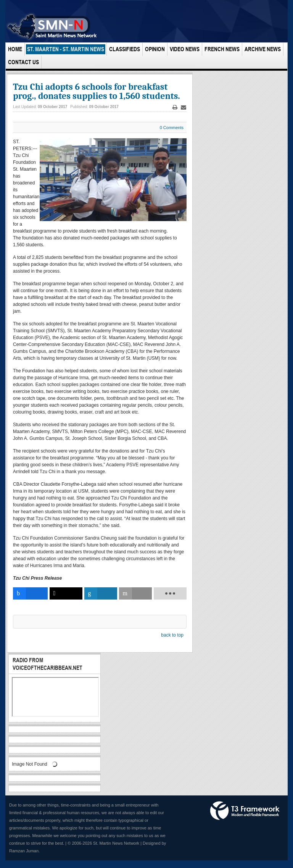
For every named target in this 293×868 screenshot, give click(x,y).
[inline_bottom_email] (135, 593)
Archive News (263, 49)
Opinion (155, 49)
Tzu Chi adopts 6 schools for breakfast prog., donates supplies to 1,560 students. (97, 91)
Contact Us (23, 62)
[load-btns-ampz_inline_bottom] (170, 593)
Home (15, 49)
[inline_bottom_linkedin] (101, 593)
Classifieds (125, 49)
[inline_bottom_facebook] (30, 593)
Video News (185, 49)
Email (184, 107)
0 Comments (172, 128)
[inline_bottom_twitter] (66, 593)
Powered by (245, 811)
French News (222, 49)
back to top (172, 635)
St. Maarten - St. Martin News (66, 49)
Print (175, 107)
